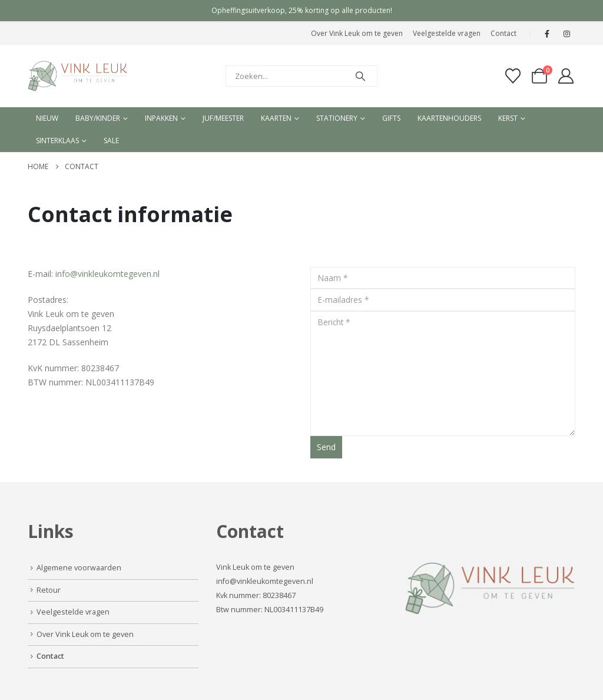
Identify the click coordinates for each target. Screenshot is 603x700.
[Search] (360, 76)
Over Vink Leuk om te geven (357, 33)
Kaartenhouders (449, 118)
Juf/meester (223, 118)
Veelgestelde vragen (447, 33)
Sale (111, 141)
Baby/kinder (98, 118)
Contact (503, 33)
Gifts (391, 118)
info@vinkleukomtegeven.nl (107, 274)
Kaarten (276, 118)
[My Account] (566, 76)
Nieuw (47, 118)
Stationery (337, 118)
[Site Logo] (78, 76)
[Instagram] (566, 34)
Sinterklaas (57, 141)
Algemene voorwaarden (79, 568)
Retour (49, 590)
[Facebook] (547, 34)
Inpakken (161, 118)
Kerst (508, 118)
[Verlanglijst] (513, 76)
